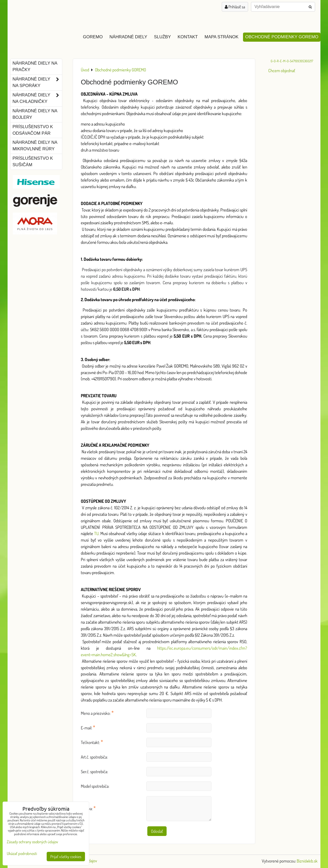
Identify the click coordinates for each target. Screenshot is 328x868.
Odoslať (157, 831)
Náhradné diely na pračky (35, 66)
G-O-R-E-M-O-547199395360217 (292, 61)
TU (96, 533)
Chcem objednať (282, 70)
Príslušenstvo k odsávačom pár (33, 130)
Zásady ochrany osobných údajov (32, 842)
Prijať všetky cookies (66, 857)
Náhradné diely (128, 37)
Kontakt (188, 37)
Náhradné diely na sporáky (37, 83)
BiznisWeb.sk (307, 861)
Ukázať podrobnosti (22, 854)
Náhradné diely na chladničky (37, 98)
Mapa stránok (222, 37)
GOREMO (93, 37)
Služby (163, 37)
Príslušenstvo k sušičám (33, 162)
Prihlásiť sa (235, 7)
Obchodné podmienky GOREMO (282, 37)
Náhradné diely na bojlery (35, 114)
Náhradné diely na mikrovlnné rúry (35, 146)
